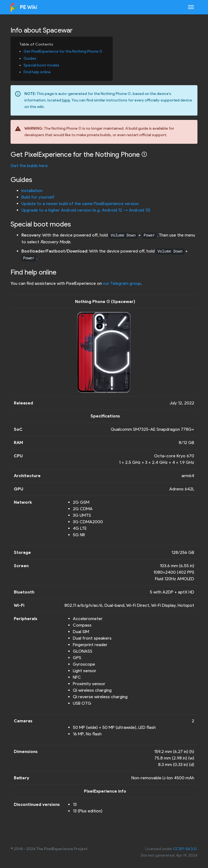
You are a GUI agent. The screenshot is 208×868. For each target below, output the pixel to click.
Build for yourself (38, 197)
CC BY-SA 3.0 (185, 849)
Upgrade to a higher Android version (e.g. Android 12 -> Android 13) (86, 210)
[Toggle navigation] (191, 7)
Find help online (37, 72)
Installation (32, 191)
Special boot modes (41, 65)
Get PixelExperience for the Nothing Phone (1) (63, 51)
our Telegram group (122, 283)
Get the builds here (29, 166)
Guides (30, 58)
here (66, 100)
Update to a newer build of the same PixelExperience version (80, 204)
